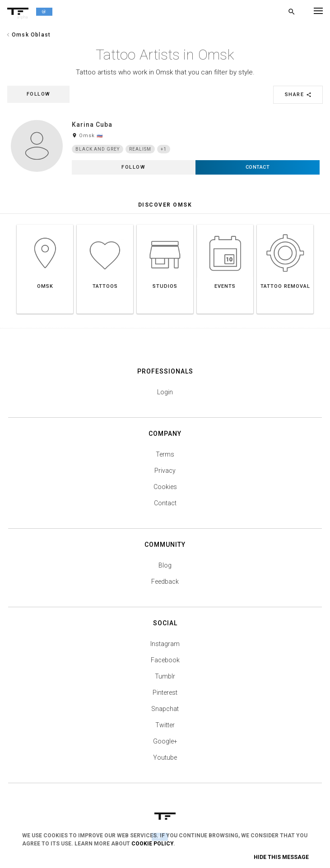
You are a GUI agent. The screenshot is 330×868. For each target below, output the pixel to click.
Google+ (165, 741)
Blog (165, 565)
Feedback (165, 582)
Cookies (165, 487)
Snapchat (165, 709)
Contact (165, 503)
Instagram (165, 644)
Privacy (165, 471)
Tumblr (165, 676)
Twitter (165, 725)
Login (165, 392)
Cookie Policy (152, 844)
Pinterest (165, 693)
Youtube (165, 757)
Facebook (165, 660)
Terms (165, 454)
